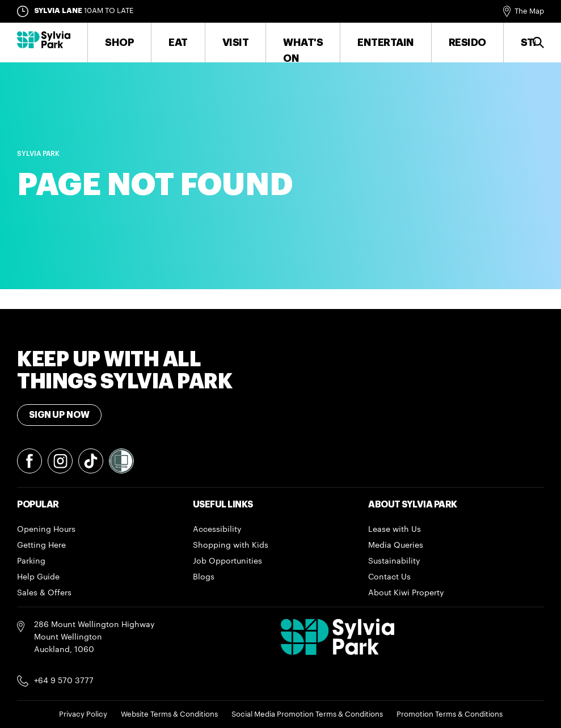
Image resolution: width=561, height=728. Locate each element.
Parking (31, 561)
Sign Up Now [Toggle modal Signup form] (59, 415)
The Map (529, 11)
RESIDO (467, 43)
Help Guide (38, 577)
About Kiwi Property (406, 593)
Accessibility (217, 530)
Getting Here (41, 545)
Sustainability (394, 561)
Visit (236, 43)
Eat (178, 43)
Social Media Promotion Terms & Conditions (307, 714)
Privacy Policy (83, 714)
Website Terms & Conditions (169, 714)
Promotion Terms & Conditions (450, 714)
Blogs (204, 577)
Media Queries (396, 545)
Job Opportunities (227, 561)
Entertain (386, 43)
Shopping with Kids (231, 545)
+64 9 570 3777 (64, 681)
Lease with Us (395, 530)
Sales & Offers (44, 593)
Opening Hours (46, 530)
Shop (119, 43)
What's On (303, 50)
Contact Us (389, 577)
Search (540, 43)
